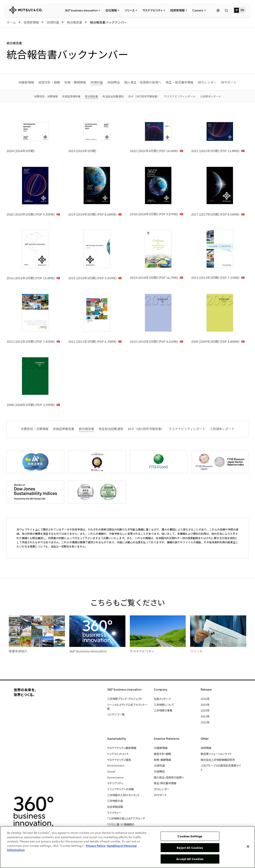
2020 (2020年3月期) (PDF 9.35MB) (31, 214)
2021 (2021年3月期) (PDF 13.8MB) (215, 151)
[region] (127, 847)
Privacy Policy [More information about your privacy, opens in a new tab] (96, 846)
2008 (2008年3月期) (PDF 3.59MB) (31, 405)
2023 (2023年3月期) (82, 151)
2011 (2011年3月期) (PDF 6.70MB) (92, 341)
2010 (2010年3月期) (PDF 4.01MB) (154, 341)
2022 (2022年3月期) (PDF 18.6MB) (154, 151)
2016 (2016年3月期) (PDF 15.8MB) (31, 278)
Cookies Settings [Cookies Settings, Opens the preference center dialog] (190, 836)
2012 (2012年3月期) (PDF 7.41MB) (31, 341)
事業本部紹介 (18, 651)
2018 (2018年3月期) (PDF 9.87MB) (154, 214)
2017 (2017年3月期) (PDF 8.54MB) (215, 214)
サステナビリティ (142, 651)
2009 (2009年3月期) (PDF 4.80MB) (215, 341)
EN (242, 10)
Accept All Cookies (190, 859)
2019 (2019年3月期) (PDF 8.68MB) (92, 214)
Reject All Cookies (190, 848)
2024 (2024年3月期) (21, 151)
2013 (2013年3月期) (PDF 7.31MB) (215, 278)
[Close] (248, 847)
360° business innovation (88, 651)
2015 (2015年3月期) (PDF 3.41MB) (92, 278)
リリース (196, 651)
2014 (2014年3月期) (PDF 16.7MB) (154, 278)
